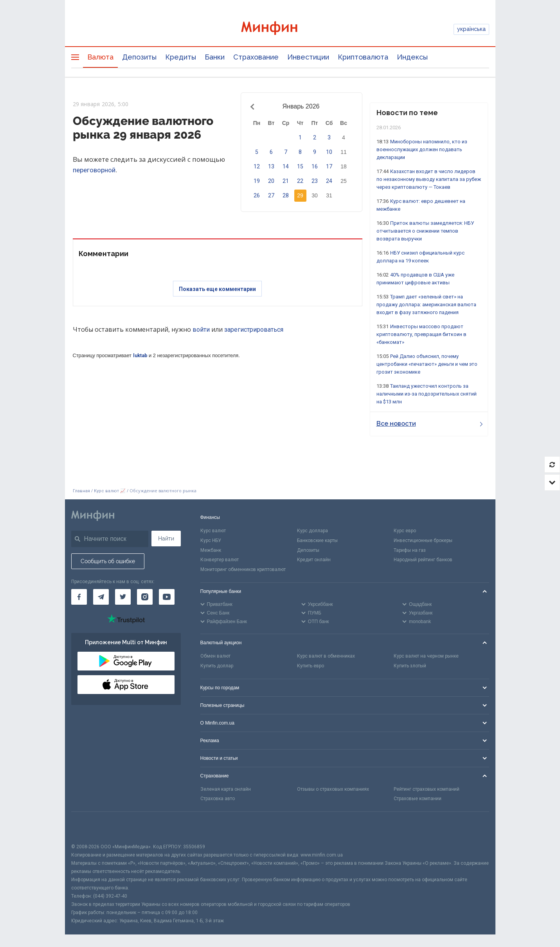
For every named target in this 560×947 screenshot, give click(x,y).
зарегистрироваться (254, 330)
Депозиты (139, 57)
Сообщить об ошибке (108, 561)
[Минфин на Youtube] (167, 597)
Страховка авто (218, 799)
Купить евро (311, 666)
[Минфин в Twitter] (123, 597)
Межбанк (211, 550)
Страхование (256, 57)
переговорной (94, 170)
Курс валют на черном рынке (426, 656)
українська (471, 29)
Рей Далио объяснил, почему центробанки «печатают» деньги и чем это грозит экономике (427, 364)
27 (271, 195)
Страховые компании (418, 799)
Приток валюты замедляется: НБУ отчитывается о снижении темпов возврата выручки (425, 231)
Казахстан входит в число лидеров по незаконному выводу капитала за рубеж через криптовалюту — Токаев (429, 179)
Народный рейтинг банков (423, 560)
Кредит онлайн (314, 560)
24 (329, 181)
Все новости (429, 424)
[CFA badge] (89, 827)
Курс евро (405, 531)
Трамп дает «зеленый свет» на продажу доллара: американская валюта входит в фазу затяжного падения (426, 305)
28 (286, 195)
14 (286, 166)
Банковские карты (317, 540)
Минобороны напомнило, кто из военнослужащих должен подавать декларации (422, 149)
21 (286, 181)
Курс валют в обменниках (326, 656)
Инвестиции (308, 57)
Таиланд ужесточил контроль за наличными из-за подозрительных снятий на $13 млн (427, 394)
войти (201, 330)
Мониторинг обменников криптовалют (243, 569)
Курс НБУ (211, 540)
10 (329, 152)
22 (300, 181)
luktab (140, 355)
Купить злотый (410, 666)
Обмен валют (215, 656)
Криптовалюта (363, 57)
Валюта (100, 57)
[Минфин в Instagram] (145, 597)
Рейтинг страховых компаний (427, 789)
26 (257, 195)
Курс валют (213, 531)
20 (271, 181)
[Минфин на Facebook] (79, 597)
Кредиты (181, 57)
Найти (166, 539)
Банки (215, 57)
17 (329, 166)
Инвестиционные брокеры (423, 540)
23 (315, 181)
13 (271, 166)
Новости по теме (407, 113)
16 (315, 166)
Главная (81, 491)
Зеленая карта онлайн (226, 789)
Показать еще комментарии (217, 289)
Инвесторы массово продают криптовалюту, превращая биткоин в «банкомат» (421, 334)
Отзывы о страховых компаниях (333, 789)
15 (300, 166)
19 (257, 181)
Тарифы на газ (410, 550)
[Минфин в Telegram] (101, 597)
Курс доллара (312, 531)
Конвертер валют (220, 560)
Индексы (412, 57)
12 (257, 166)
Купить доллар (217, 666)
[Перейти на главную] (280, 29)
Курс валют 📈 (110, 491)
